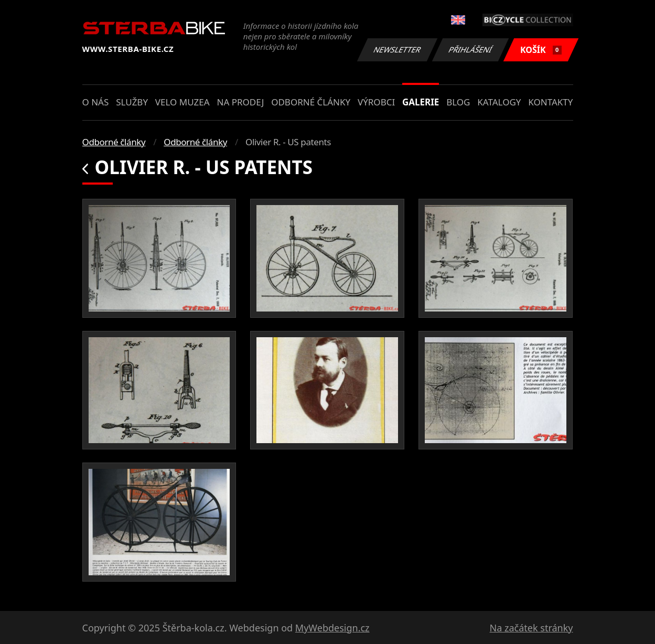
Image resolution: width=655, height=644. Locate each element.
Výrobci (376, 102)
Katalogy (499, 102)
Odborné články (311, 102)
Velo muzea (182, 102)
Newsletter (398, 50)
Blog (458, 102)
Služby (132, 102)
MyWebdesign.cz (332, 628)
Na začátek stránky (531, 628)
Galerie (421, 102)
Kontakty (550, 102)
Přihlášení (471, 50)
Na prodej (240, 102)
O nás (96, 102)
